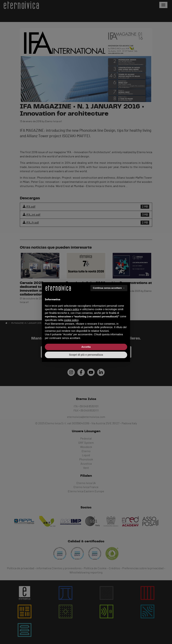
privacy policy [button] (72, 309)
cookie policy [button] (71, 320)
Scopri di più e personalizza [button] (86, 355)
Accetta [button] (86, 347)
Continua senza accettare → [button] (109, 288)
